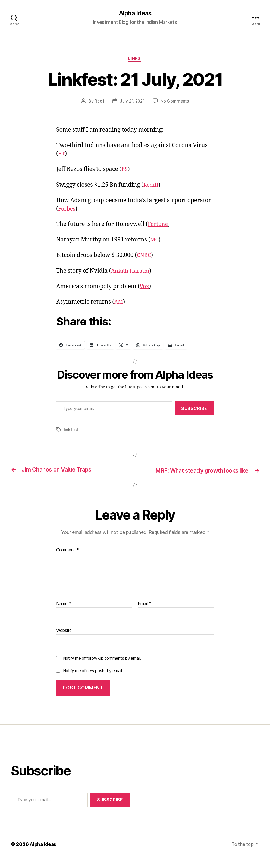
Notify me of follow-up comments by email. (102, 667)
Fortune (158, 225)
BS (125, 170)
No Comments (175, 102)
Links (135, 60)
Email (145, 612)
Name (64, 612)
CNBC (145, 256)
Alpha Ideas (135, 14)
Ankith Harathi (131, 272)
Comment (67, 558)
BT (62, 155)
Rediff (151, 186)
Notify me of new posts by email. (93, 679)
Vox (145, 287)
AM (119, 303)
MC (155, 241)
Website (64, 639)
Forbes (67, 210)
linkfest (71, 431)
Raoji (99, 102)
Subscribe (194, 409)
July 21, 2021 (132, 102)
